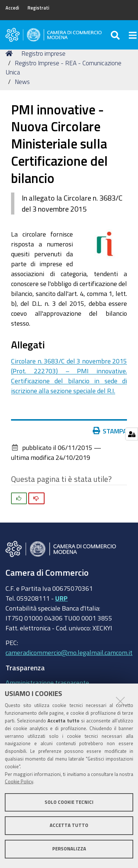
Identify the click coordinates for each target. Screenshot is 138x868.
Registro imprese (43, 53)
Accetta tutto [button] (69, 825)
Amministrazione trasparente (47, 682)
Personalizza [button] (69, 849)
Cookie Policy (19, 782)
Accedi (12, 8)
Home (10, 53)
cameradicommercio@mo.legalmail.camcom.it (69, 652)
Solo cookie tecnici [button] (69, 802)
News (22, 82)
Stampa (110, 431)
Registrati (38, 8)
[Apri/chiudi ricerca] (116, 35)
